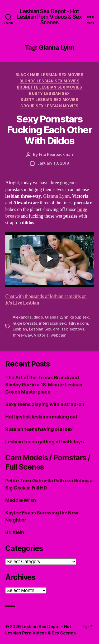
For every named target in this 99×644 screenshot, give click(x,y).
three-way (22, 335)
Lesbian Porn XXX (10, 606)
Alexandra (22, 317)
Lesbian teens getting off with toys (44, 442)
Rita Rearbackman (56, 154)
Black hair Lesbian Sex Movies (50, 75)
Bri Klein (15, 532)
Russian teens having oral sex (39, 429)
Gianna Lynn (56, 196)
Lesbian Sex (40, 329)
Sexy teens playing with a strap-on (45, 404)
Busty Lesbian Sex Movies (49, 100)
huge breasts (25, 323)
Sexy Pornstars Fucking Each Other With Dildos (49, 130)
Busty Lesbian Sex (49, 93)
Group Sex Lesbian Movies (49, 106)
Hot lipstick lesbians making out (41, 417)
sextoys (77, 329)
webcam (59, 335)
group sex (79, 317)
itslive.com (78, 323)
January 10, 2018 (53, 163)
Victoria (41, 335)
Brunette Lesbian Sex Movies (50, 87)
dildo (38, 317)
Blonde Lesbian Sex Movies (50, 81)
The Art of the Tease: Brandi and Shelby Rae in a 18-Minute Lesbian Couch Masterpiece (44, 385)
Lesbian (20, 329)
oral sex (60, 329)
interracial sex (52, 323)
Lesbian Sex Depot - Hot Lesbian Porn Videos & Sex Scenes (49, 17)
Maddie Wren (21, 500)
